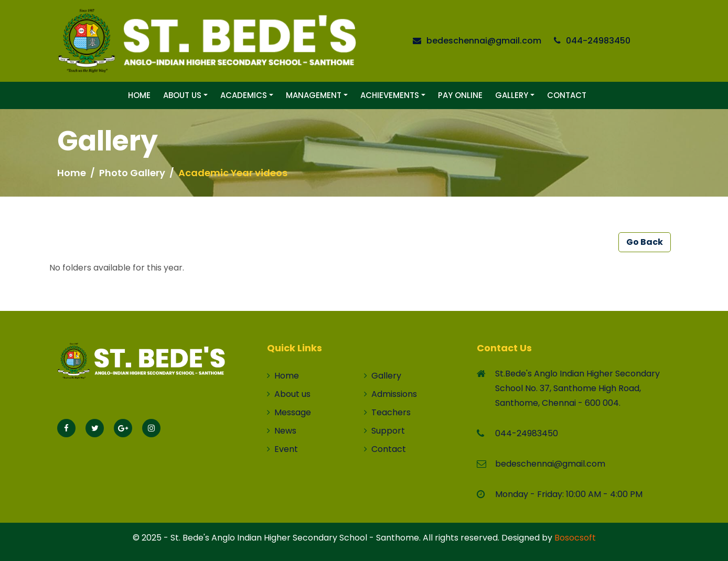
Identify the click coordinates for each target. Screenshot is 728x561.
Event (282, 449)
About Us (182, 95)
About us (289, 394)
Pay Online (460, 95)
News (282, 431)
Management (314, 95)
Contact (567, 95)
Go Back (645, 242)
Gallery (512, 95)
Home (139, 95)
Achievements (390, 95)
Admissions (390, 394)
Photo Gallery (132, 173)
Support (384, 431)
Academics (244, 95)
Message (289, 412)
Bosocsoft (575, 538)
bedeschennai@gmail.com (484, 41)
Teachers (387, 412)
